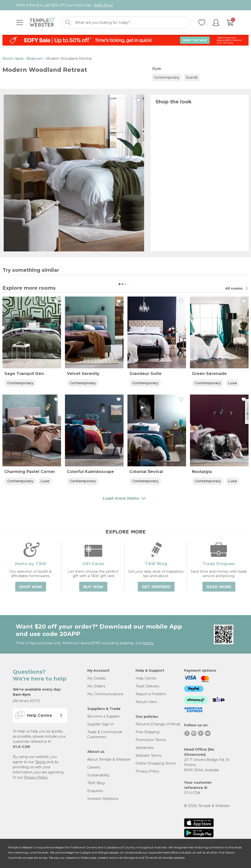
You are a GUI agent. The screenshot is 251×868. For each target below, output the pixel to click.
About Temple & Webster (109, 759)
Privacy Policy (36, 777)
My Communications (105, 694)
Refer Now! (103, 5)
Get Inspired (156, 587)
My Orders (96, 686)
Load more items (125, 50)
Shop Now (31, 587)
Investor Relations (103, 799)
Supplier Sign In (101, 724)
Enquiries (95, 791)
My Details (96, 678)
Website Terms (148, 756)
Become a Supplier (104, 716)
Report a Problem (151, 694)
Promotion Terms (151, 740)
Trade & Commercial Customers (105, 734)
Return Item (146, 702)
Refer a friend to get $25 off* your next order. (64, 5)
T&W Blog (96, 783)
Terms (40, 762)
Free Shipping (147, 732)
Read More (219, 587)
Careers (94, 767)
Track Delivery (147, 686)
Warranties (145, 748)
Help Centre (146, 678)
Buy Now (93, 587)
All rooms (234, 288)
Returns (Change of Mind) (158, 724)
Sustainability (98, 775)
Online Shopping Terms (156, 763)
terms (148, 643)
